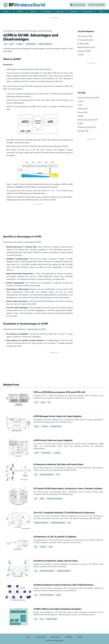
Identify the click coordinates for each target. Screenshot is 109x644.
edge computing (52, 619)
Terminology (8, 31)
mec (42, 619)
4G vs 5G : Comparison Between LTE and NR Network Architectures (64, 513)
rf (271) (80, 105)
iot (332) (80, 101)
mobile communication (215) (87, 120)
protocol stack (46, 453)
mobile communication (58, 523)
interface (43, 547)
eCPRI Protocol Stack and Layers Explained (53, 440)
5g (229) (80, 116)
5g (5, 44)
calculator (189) (83, 131)
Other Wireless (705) (85, 36)
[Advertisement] (55, 23)
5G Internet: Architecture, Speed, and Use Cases (56, 561)
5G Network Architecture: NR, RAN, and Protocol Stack (58, 464)
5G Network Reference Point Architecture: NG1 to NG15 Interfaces (63, 585)
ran (58, 474)
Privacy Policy (41, 637)
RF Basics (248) (83, 44)
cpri (36, 402)
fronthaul (20, 44)
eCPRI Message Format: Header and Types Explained (57, 416)
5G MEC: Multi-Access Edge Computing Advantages (57, 609)
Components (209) (84, 51)
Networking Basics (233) (86, 47)
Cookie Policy (55, 637)
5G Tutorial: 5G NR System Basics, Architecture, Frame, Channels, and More (68, 489)
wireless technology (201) (87, 127)
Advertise (68, 637)
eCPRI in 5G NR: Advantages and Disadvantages (34, 31)
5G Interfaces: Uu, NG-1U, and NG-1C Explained (55, 537)
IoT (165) (81, 55)
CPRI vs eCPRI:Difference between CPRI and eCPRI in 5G (59, 392)
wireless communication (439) (88, 98)
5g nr (42, 499)
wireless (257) (82, 109)
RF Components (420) (85, 40)
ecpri (12, 44)
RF (24, 5)
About (29, 637)
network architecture (45, 44)
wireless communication (55, 499)
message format (56, 426)
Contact (80, 637)
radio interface (31, 44)
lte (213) (80, 123)
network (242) (82, 112)
